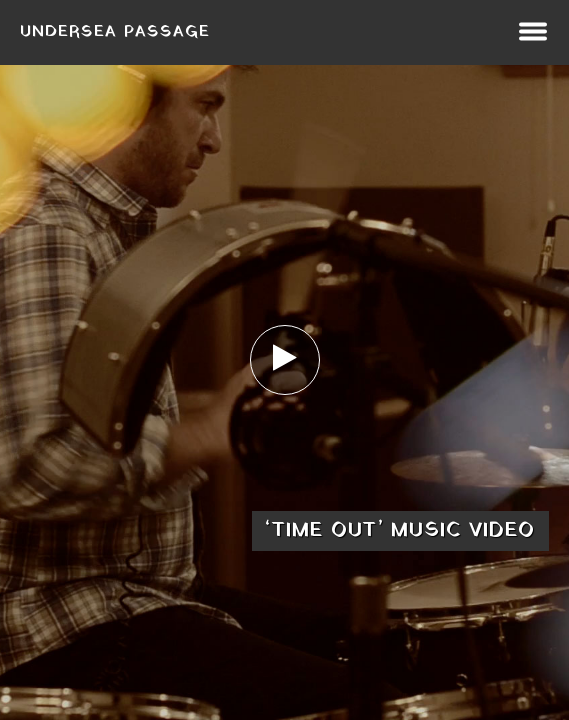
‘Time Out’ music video (400, 531)
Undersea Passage (115, 32)
